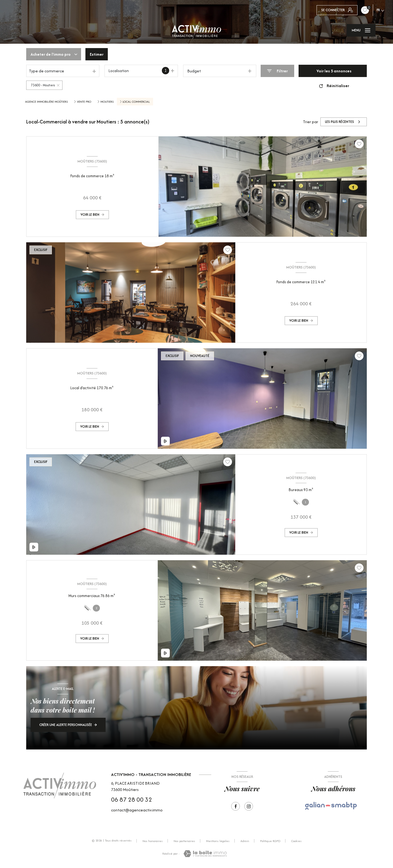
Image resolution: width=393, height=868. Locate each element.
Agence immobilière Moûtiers (46, 102)
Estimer (97, 54)
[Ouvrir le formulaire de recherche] (277, 71)
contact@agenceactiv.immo (137, 810)
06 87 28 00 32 (132, 799)
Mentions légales (218, 841)
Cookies (296, 841)
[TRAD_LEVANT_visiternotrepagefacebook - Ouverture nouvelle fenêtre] (236, 806)
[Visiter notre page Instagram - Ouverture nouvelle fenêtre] (249, 806)
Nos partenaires (184, 841)
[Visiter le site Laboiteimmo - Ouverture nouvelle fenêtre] (205, 854)
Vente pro (84, 102)
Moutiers (107, 102)
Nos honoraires (153, 841)
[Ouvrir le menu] (361, 30)
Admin (245, 841)
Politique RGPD (270, 841)
